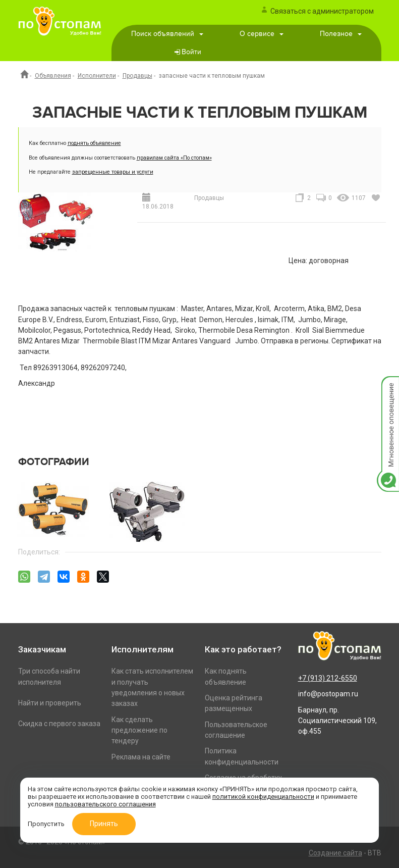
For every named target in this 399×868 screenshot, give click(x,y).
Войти (191, 52)
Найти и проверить (50, 703)
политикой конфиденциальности (263, 797)
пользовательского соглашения (105, 804)
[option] (58, 509)
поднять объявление (94, 143)
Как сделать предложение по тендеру (139, 730)
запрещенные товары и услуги (113, 172)
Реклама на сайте (141, 757)
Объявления (53, 76)
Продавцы (137, 76)
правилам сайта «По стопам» (174, 158)
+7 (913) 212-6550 (328, 678)
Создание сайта (335, 853)
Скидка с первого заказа (59, 724)
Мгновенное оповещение (388, 387)
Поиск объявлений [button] (167, 34)
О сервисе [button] (262, 34)
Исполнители (97, 76)
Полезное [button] (341, 34)
